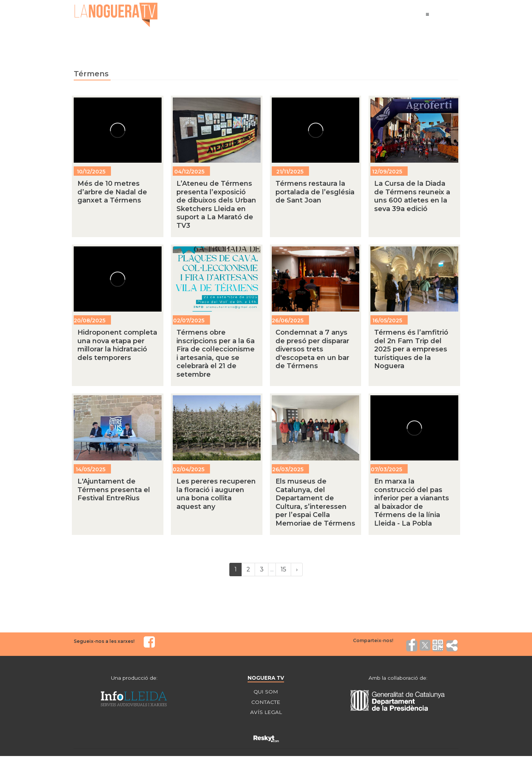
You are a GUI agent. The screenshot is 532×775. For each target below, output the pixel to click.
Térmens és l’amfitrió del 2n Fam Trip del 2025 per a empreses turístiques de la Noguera (411, 349)
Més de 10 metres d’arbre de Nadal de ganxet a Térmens (112, 192)
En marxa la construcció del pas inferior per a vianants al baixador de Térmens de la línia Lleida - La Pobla (412, 502)
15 (283, 569)
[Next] (297, 570)
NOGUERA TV (266, 678)
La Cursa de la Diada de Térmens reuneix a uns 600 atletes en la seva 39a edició (412, 196)
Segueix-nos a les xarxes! (104, 641)
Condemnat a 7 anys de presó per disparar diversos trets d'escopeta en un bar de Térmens (312, 349)
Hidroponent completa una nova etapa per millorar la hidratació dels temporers (117, 345)
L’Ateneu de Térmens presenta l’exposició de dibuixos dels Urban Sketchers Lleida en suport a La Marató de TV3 (216, 205)
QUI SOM (266, 692)
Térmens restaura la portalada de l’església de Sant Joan (315, 192)
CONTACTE (266, 702)
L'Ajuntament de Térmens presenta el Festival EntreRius (114, 490)
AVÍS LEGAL (266, 713)
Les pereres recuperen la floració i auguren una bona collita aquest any (216, 494)
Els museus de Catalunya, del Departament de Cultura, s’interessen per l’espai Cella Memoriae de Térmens (315, 502)
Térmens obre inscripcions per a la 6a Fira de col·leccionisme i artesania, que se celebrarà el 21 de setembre (216, 353)
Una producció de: (134, 678)
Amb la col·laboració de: (398, 678)
